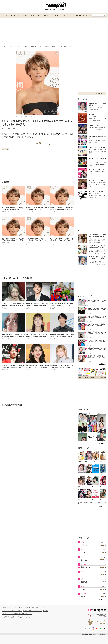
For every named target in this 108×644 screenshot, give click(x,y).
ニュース (5, 15)
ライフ (38, 15)
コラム (33, 15)
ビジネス (45, 15)
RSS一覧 (45, 611)
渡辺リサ (84, 545)
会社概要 (4, 608)
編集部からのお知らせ (41, 608)
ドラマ (71, 15)
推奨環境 (26, 608)
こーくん (84, 560)
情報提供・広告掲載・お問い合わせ (33, 611)
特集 (57, 15)
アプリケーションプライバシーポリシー (12, 611)
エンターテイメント (23, 15)
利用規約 (20, 608)
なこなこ (84, 575)
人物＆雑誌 (78, 15)
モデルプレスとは (12, 608)
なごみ (83, 553)
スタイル (12, 15)
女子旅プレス (87, 15)
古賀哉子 (84, 589)
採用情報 (32, 608)
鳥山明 (83, 597)
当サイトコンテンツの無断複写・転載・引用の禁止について (17, 614)
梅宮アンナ (60, 134)
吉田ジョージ (85, 567)
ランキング (63, 15)
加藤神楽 (84, 582)
